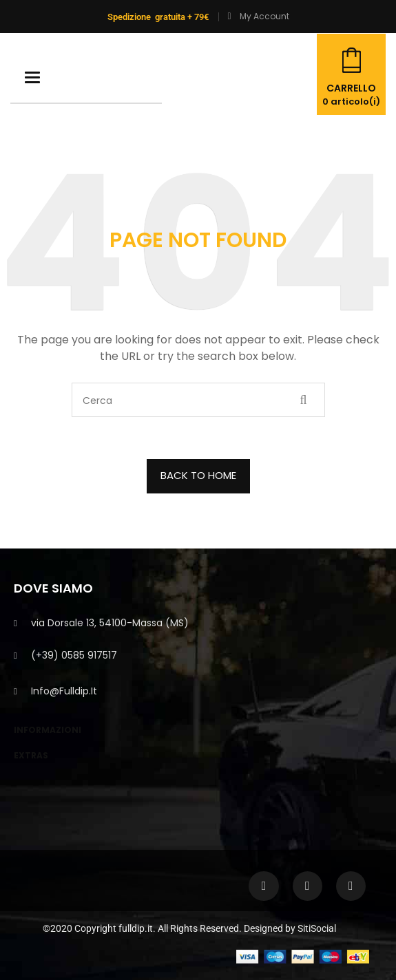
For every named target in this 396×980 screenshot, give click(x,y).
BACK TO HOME (198, 475)
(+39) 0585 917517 (74, 655)
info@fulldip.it (64, 691)
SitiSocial (317, 928)
